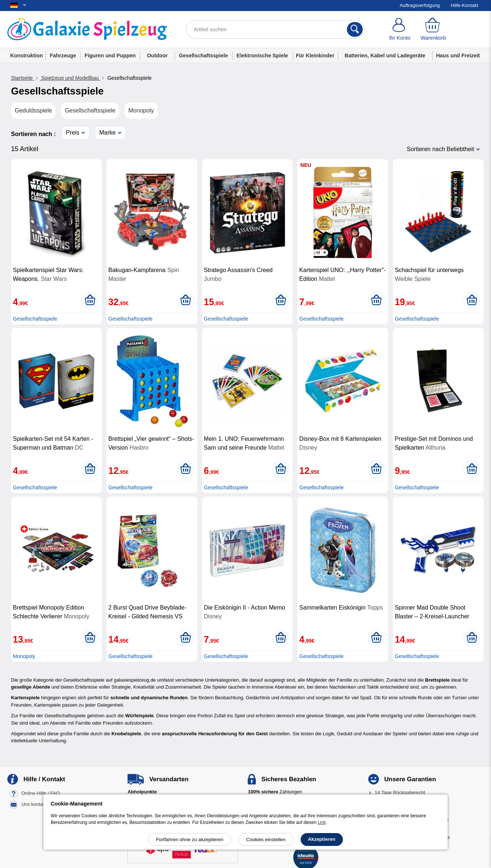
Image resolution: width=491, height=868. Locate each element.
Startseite (23, 78)
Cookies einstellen (266, 840)
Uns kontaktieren (39, 805)
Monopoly (141, 110)
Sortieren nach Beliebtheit (440, 149)
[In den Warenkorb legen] (90, 300)
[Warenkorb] (433, 29)
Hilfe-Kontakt (465, 5)
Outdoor (157, 56)
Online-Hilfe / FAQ (41, 794)
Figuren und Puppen (110, 56)
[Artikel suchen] (275, 29)
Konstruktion (27, 56)
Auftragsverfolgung (420, 5)
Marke (107, 133)
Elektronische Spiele (262, 56)
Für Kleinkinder (315, 56)
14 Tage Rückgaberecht (400, 792)
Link (322, 822)
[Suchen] (355, 29)
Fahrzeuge (63, 56)
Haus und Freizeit (458, 56)
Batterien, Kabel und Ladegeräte (385, 56)
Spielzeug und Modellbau (70, 78)
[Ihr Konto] (400, 29)
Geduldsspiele (33, 110)
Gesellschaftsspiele (204, 56)
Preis (72, 133)
